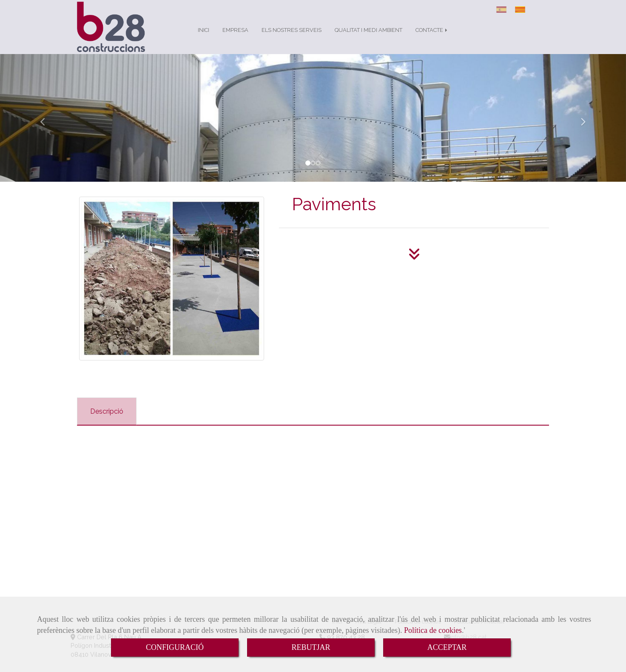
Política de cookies (433, 630)
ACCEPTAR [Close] (447, 647)
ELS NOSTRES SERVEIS (292, 39)
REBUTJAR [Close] (311, 647)
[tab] (107, 420)
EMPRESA (235, 39)
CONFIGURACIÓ (175, 647)
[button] (47, 126)
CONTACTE (432, 39)
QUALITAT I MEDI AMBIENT (368, 39)
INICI (203, 39)
